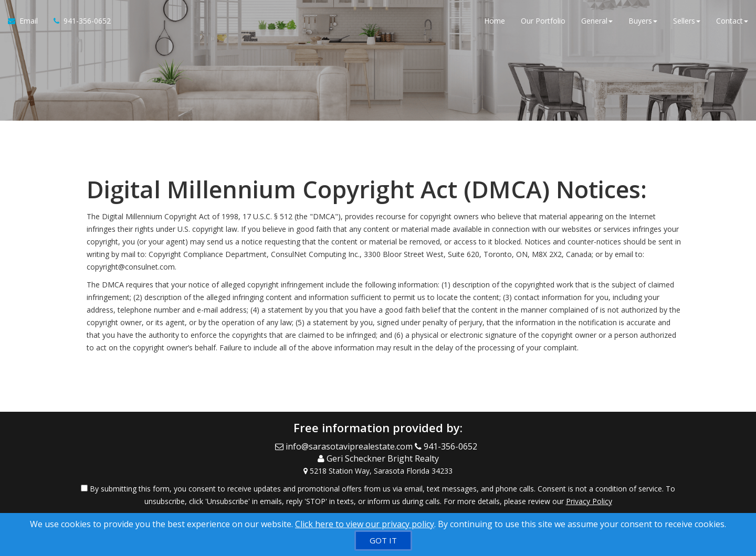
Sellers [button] (687, 21)
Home (495, 21)
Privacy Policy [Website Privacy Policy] (589, 501)
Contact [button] (732, 21)
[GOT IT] (383, 541)
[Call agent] (78, 21)
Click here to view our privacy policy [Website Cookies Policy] (365, 524)
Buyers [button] (643, 21)
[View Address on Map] (378, 471)
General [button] (597, 21)
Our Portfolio (543, 21)
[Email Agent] (27, 21)
